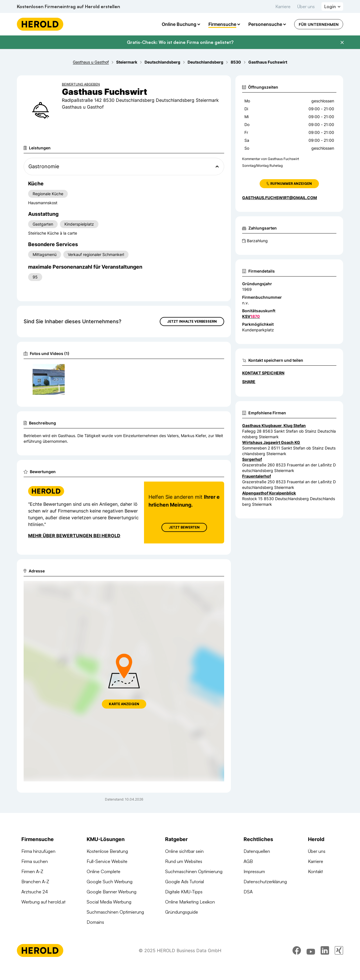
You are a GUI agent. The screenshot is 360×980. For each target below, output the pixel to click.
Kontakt (315, 871)
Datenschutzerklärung (265, 882)
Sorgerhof (252, 459)
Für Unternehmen (319, 24)
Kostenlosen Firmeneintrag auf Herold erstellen (68, 6)
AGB (248, 861)
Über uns (306, 6)
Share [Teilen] (249, 382)
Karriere (283, 6)
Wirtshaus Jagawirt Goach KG (271, 442)
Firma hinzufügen (38, 851)
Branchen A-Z (35, 882)
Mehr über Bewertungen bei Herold (74, 536)
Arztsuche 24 (35, 892)
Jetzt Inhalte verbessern (192, 321)
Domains (95, 922)
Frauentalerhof (256, 476)
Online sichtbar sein (184, 851)
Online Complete (103, 871)
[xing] (339, 954)
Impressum (254, 871)
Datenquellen (257, 851)
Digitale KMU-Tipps (184, 892)
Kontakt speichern (263, 373)
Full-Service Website (107, 861)
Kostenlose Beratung (107, 851)
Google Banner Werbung (112, 892)
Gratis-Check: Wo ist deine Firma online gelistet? (180, 42)
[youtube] (311, 954)
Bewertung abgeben (81, 84)
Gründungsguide (182, 912)
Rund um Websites (184, 861)
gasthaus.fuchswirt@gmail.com (280, 198)
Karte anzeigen (124, 704)
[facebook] (297, 954)
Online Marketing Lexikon (190, 902)
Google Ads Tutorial (184, 882)
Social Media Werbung (109, 902)
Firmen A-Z (32, 871)
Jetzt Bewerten (184, 527)
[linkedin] (325, 954)
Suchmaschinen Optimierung (115, 912)
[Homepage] (40, 24)
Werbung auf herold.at (43, 902)
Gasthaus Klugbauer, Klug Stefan (274, 425)
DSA (248, 892)
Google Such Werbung (110, 882)
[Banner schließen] (342, 42)
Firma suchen (35, 861)
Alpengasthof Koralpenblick (269, 493)
